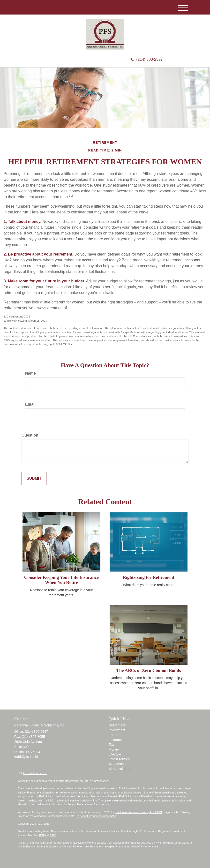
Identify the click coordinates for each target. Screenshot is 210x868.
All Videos (116, 764)
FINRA (43, 835)
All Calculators (119, 769)
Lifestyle (115, 754)
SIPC (53, 835)
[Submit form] (34, 479)
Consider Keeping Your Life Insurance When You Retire (61, 580)
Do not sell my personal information (97, 816)
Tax (111, 745)
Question (30, 435)
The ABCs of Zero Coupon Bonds (148, 670)
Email (30, 404)
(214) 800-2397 (147, 59)
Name (30, 373)
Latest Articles (119, 759)
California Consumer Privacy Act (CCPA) (139, 812)
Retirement (117, 725)
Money (114, 749)
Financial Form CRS (35, 773)
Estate (113, 735)
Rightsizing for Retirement (148, 577)
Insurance (116, 740)
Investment (117, 730)
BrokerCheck (102, 781)
